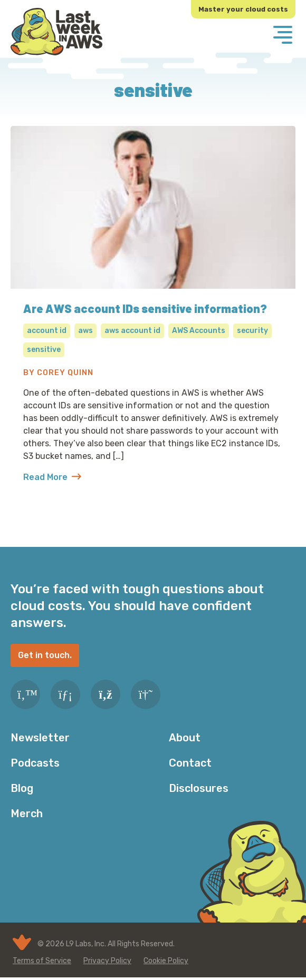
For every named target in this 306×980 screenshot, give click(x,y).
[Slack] (146, 694)
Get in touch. (45, 655)
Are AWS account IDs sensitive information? (145, 308)
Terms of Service (42, 961)
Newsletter (40, 738)
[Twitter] (25, 694)
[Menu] (283, 36)
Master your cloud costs (243, 9)
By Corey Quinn (58, 373)
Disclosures (199, 788)
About (185, 738)
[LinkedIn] (65, 694)
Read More (52, 477)
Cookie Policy (166, 961)
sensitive (44, 350)
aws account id (132, 331)
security (252, 331)
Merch (27, 814)
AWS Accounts (199, 331)
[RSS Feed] (106, 694)
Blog (22, 788)
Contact (190, 763)
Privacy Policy (107, 961)
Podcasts (35, 763)
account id (47, 331)
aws (85, 331)
